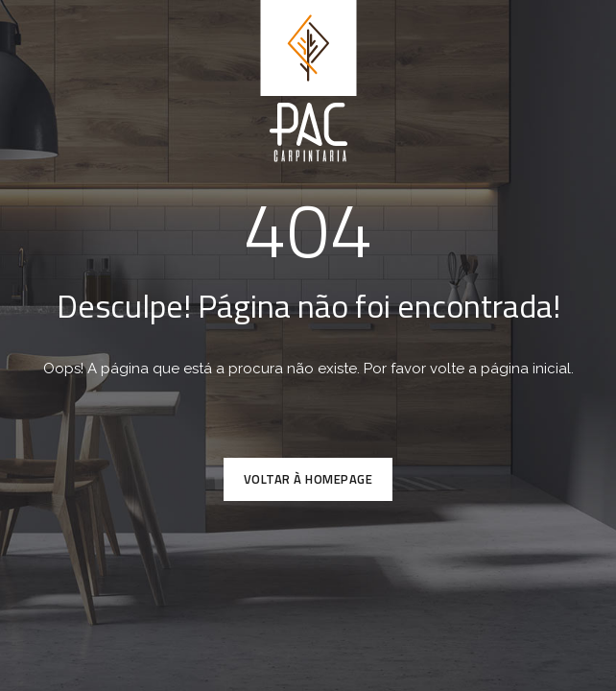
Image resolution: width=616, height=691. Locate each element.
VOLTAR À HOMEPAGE (308, 479)
